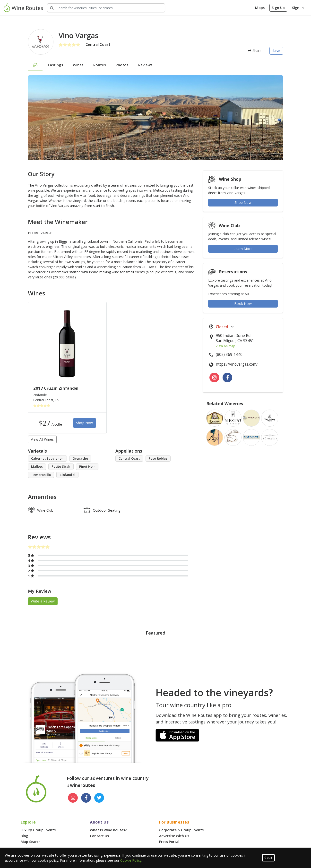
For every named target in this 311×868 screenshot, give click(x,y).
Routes (100, 65)
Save (276, 51)
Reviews (145, 65)
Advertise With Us (174, 836)
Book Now (243, 304)
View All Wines (42, 439)
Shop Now (85, 423)
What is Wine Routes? (108, 830)
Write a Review (43, 601)
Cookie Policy (131, 860)
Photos (122, 65)
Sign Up (278, 8)
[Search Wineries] (106, 8)
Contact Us (99, 836)
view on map (225, 346)
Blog (24, 836)
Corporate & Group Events (181, 830)
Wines (78, 65)
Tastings (55, 65)
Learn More (243, 249)
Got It (268, 858)
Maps (260, 8)
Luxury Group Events (38, 830)
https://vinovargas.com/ (237, 364)
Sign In (298, 8)
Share (255, 51)
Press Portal (169, 842)
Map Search (31, 842)
